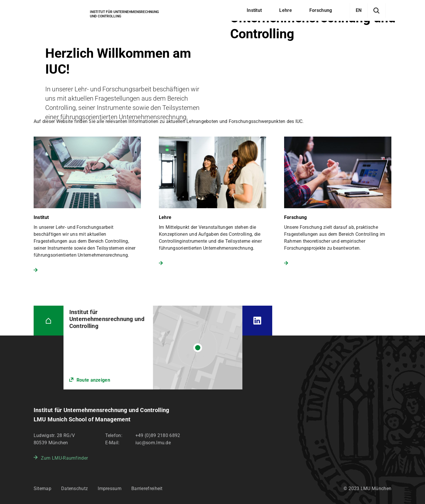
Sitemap (42, 488)
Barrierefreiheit (147, 488)
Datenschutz (75, 488)
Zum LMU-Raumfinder (64, 458)
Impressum (110, 488)
